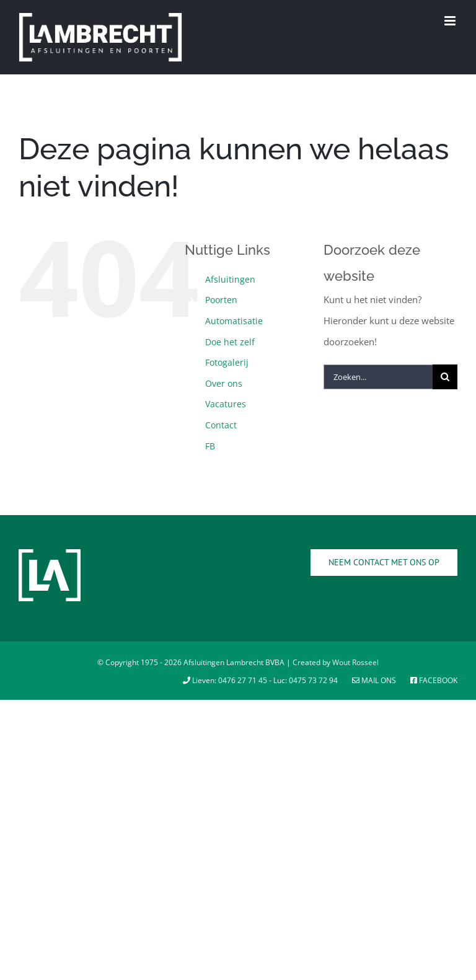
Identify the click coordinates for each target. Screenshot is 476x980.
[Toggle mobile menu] (451, 21)
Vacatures (226, 404)
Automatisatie (234, 321)
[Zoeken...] (378, 377)
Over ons (224, 383)
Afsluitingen (230, 279)
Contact (221, 425)
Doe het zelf (230, 342)
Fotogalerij (227, 362)
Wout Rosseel (355, 662)
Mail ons (375, 680)
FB (210, 446)
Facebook (434, 680)
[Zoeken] (445, 377)
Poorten (221, 300)
